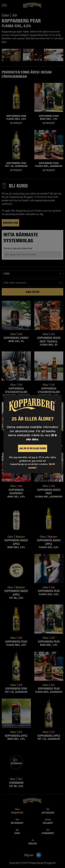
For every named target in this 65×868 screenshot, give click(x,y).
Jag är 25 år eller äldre (33, 448)
